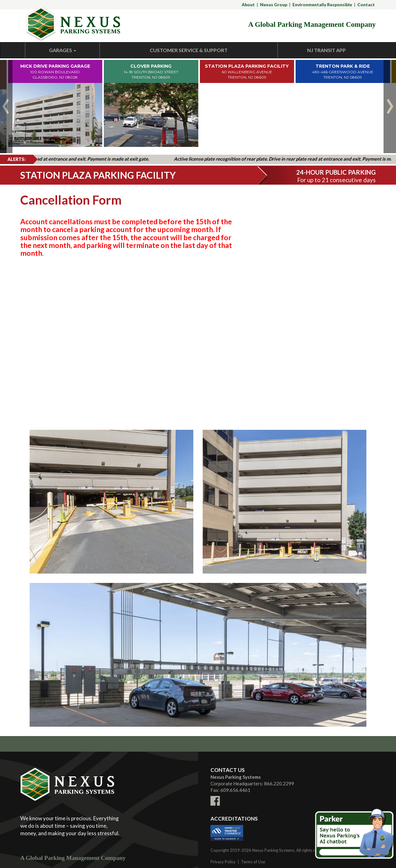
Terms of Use (253, 862)
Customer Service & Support (189, 50)
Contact (366, 5)
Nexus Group (274, 5)
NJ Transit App (326, 50)
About (248, 5)
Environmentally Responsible (322, 5)
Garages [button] (63, 50)
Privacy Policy (223, 862)
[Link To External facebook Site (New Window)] (215, 797)
